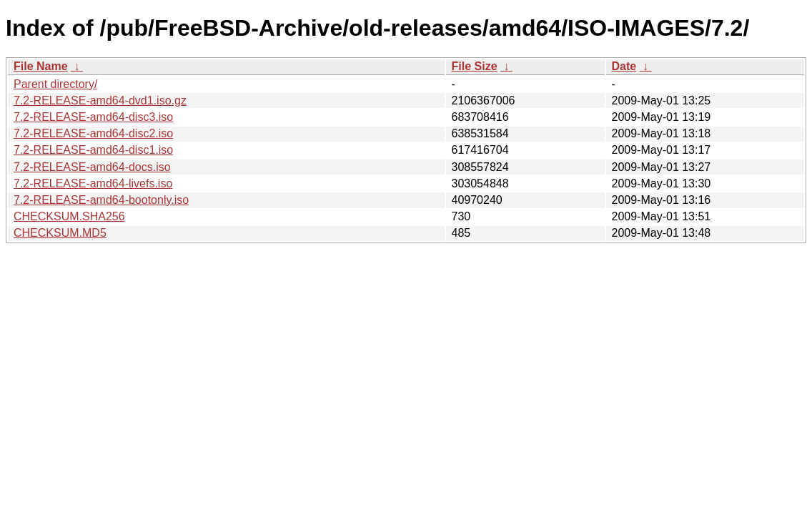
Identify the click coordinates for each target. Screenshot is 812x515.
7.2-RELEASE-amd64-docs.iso (92, 167)
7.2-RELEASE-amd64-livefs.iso (93, 183)
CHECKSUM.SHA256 (69, 216)
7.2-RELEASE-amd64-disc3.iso (93, 117)
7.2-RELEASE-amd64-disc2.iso (93, 133)
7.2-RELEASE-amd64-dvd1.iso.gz (100, 100)
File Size (475, 66)
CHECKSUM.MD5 (60, 233)
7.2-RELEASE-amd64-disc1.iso (93, 150)
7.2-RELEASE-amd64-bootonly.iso (101, 200)
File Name (41, 66)
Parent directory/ (55, 84)
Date (624, 66)
